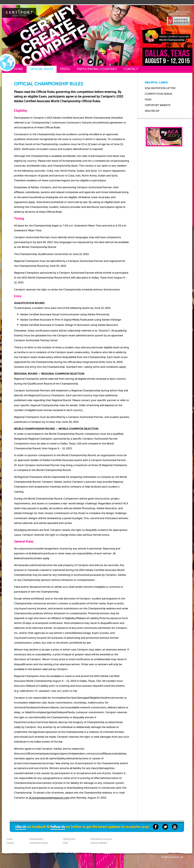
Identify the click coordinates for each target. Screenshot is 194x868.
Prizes (65, 69)
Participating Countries (97, 69)
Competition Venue (158, 94)
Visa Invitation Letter (160, 88)
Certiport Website (99, 843)
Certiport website (158, 105)
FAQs (148, 100)
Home (19, 69)
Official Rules (42, 69)
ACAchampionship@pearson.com (49, 798)
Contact (131, 69)
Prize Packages (36, 839)
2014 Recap (152, 111)
